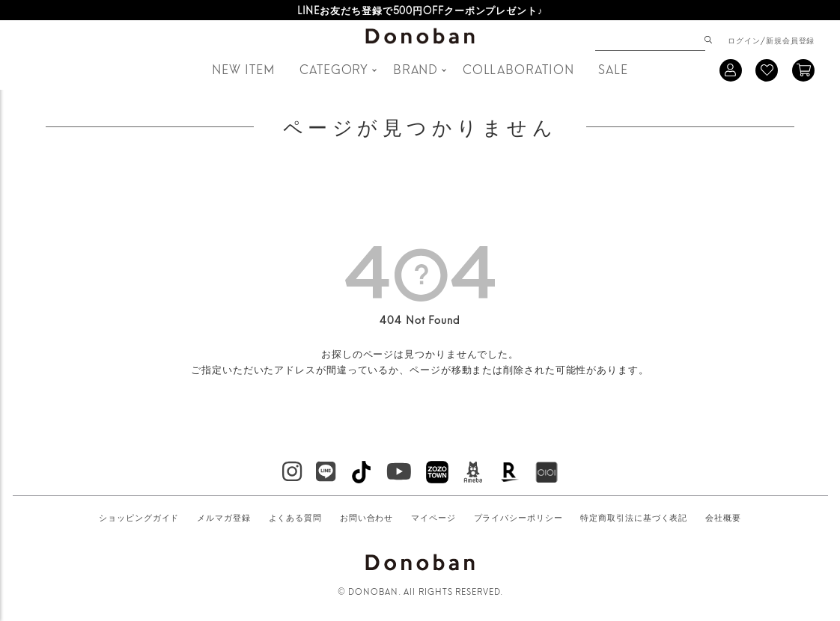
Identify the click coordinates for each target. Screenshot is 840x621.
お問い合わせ (366, 517)
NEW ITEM (243, 68)
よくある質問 (295, 517)
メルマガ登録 (223, 517)
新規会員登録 (790, 40)
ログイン (744, 40)
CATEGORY (334, 68)
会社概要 (723, 517)
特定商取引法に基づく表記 (634, 517)
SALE (613, 68)
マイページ (433, 517)
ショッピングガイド (139, 517)
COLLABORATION (518, 68)
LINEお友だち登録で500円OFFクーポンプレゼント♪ (420, 10)
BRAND (416, 68)
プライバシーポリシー (518, 517)
